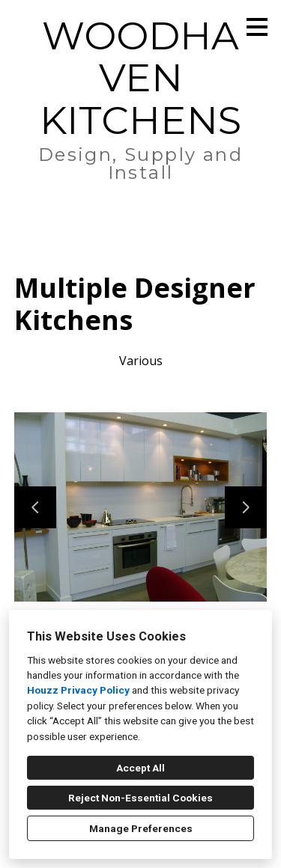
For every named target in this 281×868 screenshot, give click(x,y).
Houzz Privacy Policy (78, 690)
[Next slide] (246, 507)
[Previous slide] (35, 507)
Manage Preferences (141, 828)
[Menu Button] (257, 27)
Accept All (140, 768)
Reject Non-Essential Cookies (140, 798)
